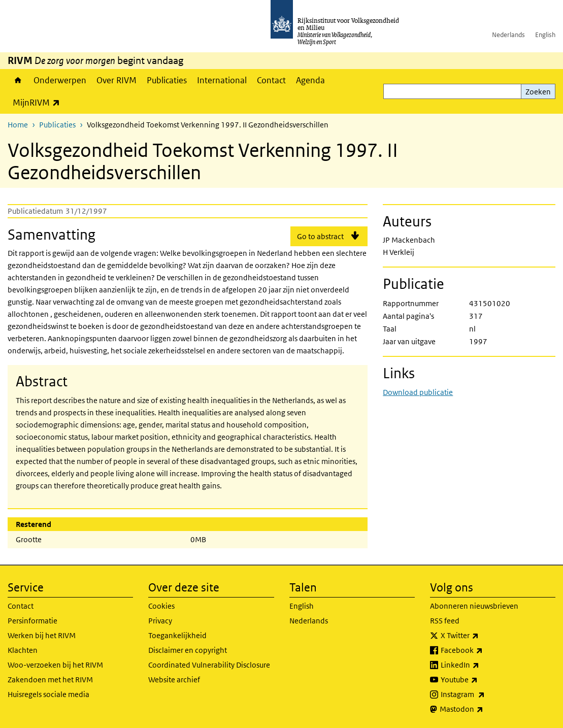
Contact (271, 80)
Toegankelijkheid (177, 635)
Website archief (174, 680)
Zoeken (538, 92)
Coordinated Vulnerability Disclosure (209, 665)
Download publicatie (418, 392)
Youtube (482, 680)
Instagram (485, 694)
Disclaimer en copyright (188, 650)
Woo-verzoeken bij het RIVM (55, 665)
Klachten (23, 650)
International (222, 80)
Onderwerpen (60, 80)
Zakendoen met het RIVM (50, 680)
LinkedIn (482, 665)
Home (18, 80)
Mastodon (484, 709)
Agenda (310, 80)
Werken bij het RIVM (42, 635)
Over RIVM (117, 80)
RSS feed (445, 621)
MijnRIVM (39, 102)
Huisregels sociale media (48, 694)
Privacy (160, 621)
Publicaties (167, 80)
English (545, 35)
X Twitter (482, 636)
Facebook (484, 650)
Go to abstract (320, 236)
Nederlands (508, 35)
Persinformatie (32, 621)
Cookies (161, 606)
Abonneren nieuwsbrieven (474, 606)
